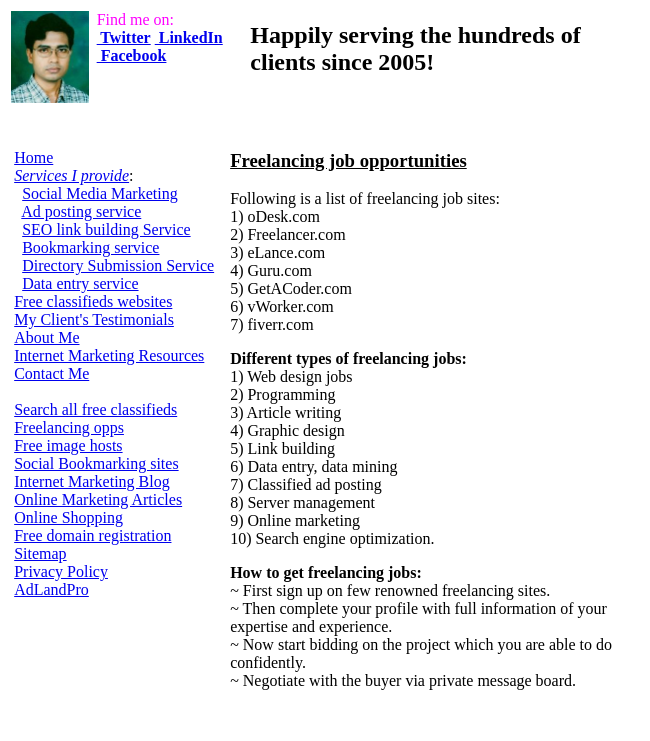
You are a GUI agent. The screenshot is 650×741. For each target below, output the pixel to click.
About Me (46, 337)
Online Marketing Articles (98, 499)
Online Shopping (68, 517)
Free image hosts (68, 445)
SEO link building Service (106, 229)
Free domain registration (92, 535)
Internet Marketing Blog (92, 481)
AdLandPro (51, 589)
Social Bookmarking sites (96, 463)
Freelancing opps (69, 427)
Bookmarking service (90, 247)
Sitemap (40, 553)
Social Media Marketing (100, 193)
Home (33, 157)
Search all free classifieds (95, 409)
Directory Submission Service (118, 265)
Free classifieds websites (93, 301)
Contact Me (51, 373)
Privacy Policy (61, 571)
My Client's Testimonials (94, 319)
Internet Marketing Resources (109, 355)
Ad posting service (81, 211)
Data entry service (80, 283)
